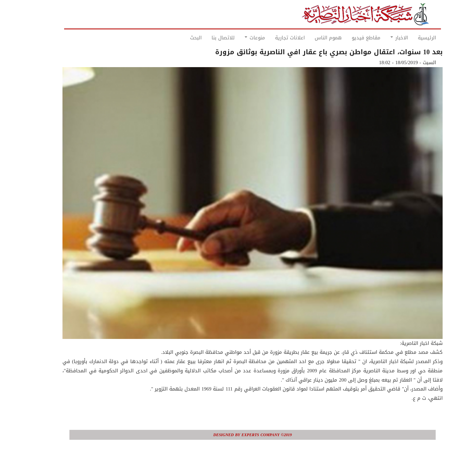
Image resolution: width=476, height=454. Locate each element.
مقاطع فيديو (352, 38)
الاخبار (385, 38)
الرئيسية (412, 38)
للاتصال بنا (209, 38)
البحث (181, 38)
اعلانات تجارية (275, 38)
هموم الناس (314, 38)
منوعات (240, 38)
